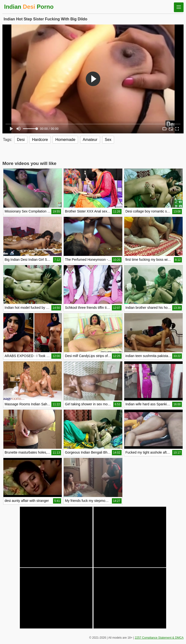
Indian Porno (29, 7)
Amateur (90, 140)
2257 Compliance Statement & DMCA (159, 638)
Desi (21, 140)
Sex (108, 140)
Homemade (65, 140)
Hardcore (40, 140)
